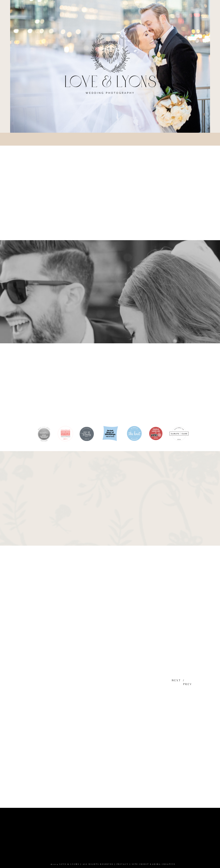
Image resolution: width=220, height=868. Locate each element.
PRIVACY (123, 864)
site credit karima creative (154, 864)
